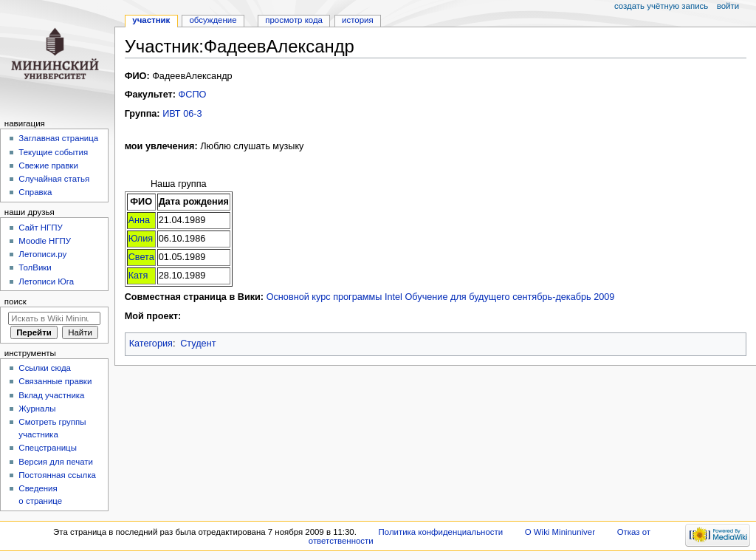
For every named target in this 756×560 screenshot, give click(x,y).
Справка (35, 192)
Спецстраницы (48, 448)
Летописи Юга (46, 281)
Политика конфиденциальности (441, 532)
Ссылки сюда (45, 368)
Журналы (37, 409)
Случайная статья (54, 179)
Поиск (16, 301)
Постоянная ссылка (57, 475)
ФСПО (193, 95)
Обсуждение (213, 20)
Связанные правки (55, 381)
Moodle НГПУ (45, 241)
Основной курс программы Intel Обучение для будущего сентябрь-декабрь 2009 (441, 297)
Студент (198, 344)
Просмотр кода (294, 20)
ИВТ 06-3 (182, 114)
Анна (140, 220)
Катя (138, 276)
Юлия (141, 239)
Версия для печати (56, 462)
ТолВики (35, 267)
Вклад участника (51, 395)
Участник (151, 20)
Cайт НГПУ (40, 228)
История (358, 20)
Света (141, 257)
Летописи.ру (42, 254)
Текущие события (53, 152)
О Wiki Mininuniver (560, 532)
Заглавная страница (58, 138)
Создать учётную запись (661, 6)
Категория (151, 344)
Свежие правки (48, 165)
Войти (728, 6)
